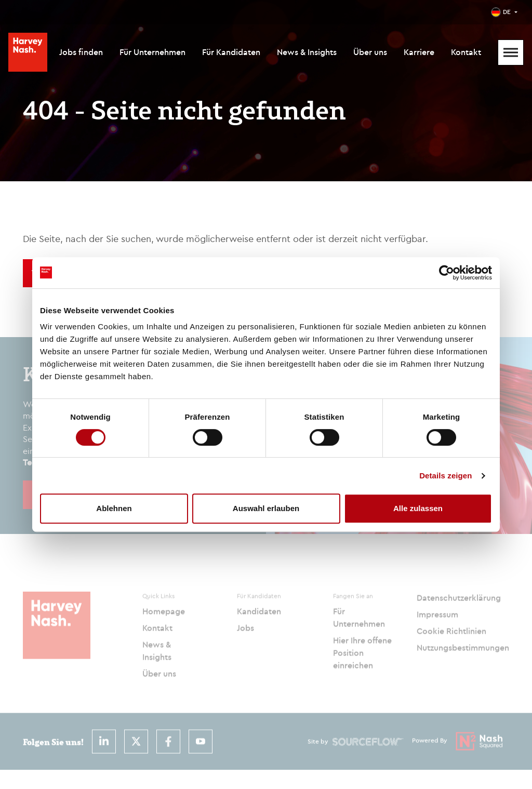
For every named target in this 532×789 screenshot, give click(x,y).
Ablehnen (114, 508)
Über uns (370, 52)
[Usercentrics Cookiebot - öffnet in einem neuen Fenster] (447, 273)
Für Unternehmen (152, 52)
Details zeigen (445, 476)
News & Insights (307, 52)
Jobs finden (81, 52)
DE (507, 12)
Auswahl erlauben (266, 508)
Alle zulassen (418, 508)
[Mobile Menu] (511, 52)
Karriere (419, 52)
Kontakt (466, 52)
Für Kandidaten (231, 52)
